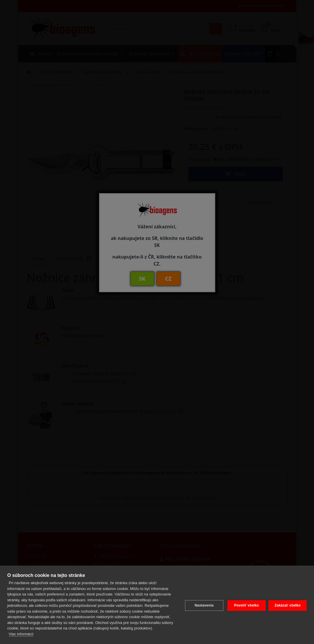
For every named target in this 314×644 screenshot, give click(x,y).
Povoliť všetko (245, 605)
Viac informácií (21, 634)
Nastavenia (203, 605)
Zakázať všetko (288, 605)
